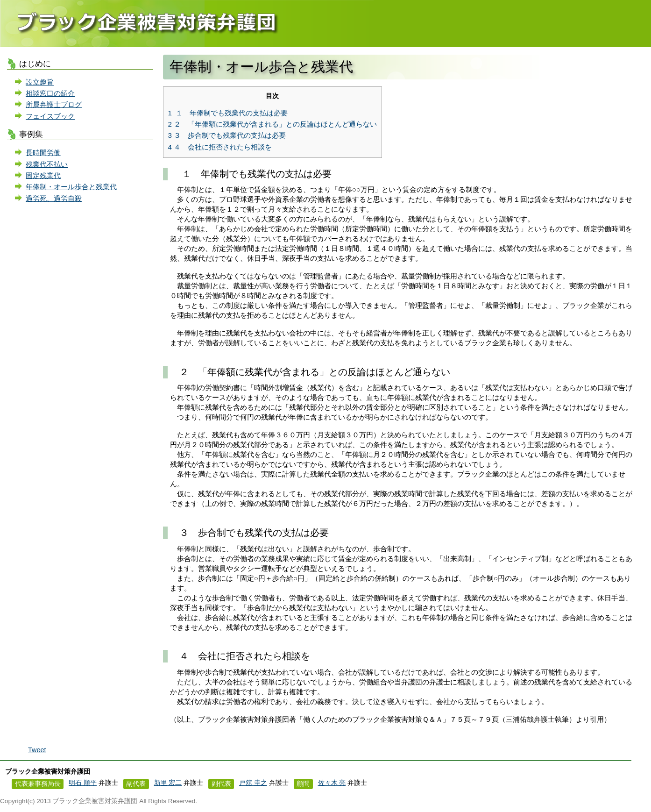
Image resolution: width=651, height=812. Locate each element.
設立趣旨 (40, 82)
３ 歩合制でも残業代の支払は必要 (227, 135)
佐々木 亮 (332, 783)
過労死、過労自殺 (54, 198)
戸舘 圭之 (253, 783)
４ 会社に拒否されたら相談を (220, 147)
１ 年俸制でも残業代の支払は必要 (228, 113)
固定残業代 (43, 175)
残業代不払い (47, 164)
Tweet (37, 750)
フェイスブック (50, 116)
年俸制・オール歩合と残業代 (71, 187)
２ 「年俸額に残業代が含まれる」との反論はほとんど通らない (273, 124)
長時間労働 (43, 153)
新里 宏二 (168, 783)
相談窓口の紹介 (50, 93)
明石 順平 (83, 783)
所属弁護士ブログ (54, 104)
